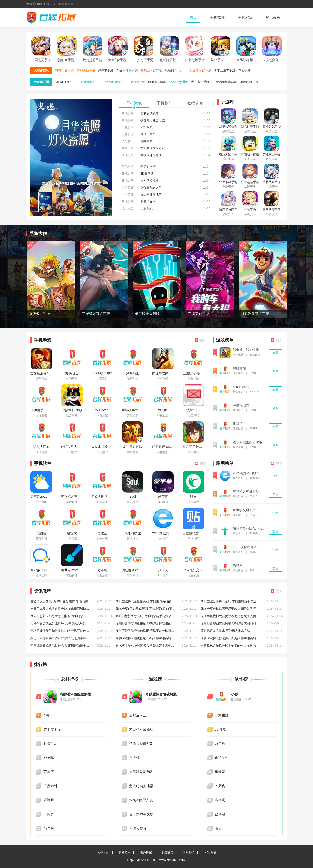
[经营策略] (128, 148)
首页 (193, 18)
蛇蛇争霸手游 (65, 70)
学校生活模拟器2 (152, 148)
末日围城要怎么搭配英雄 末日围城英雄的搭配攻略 (146, 601)
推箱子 (238, 424)
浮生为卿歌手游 (127, 70)
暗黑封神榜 (148, 167)
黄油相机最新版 (226, 82)
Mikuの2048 (241, 387)
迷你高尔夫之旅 (151, 187)
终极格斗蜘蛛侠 (151, 155)
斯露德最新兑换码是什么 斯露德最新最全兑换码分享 (61, 646)
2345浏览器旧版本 (246, 473)
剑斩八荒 (147, 127)
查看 (275, 353)
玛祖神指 (239, 368)
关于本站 (103, 853)
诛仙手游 (244, 70)
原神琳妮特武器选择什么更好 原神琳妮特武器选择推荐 (231, 638)
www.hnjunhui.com (172, 860)
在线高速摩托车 (151, 194)
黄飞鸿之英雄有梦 (246, 492)
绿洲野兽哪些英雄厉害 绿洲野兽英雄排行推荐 (231, 623)
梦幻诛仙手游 (86, 70)
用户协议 (146, 853)
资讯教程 (273, 18)
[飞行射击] (128, 141)
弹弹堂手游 (106, 70)
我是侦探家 (148, 201)
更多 (201, 340)
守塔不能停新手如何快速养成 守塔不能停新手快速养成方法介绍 (61, 631)
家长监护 (125, 853)
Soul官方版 (137, 82)
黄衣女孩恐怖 (150, 113)
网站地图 (210, 853)
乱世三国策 (148, 134)
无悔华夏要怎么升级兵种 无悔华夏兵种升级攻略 (61, 623)
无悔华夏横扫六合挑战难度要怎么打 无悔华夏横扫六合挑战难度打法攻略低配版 (231, 616)
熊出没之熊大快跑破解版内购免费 (249, 350)
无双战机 (147, 208)
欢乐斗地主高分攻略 (247, 442)
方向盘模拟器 (150, 180)
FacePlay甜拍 (178, 82)
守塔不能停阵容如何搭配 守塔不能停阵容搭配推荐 (146, 631)
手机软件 (217, 18)
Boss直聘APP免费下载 (117, 82)
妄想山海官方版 (151, 70)
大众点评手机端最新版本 (203, 82)
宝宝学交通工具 (244, 510)
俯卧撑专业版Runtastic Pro (249, 529)
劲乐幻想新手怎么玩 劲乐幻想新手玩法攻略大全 (146, 616)
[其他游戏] (128, 113)
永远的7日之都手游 (177, 70)
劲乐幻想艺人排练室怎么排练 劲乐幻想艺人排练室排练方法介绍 (61, 616)
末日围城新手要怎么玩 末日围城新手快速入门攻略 (231, 601)
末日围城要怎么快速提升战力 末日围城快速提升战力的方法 (61, 609)
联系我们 (188, 853)
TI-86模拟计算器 (245, 547)
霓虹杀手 (147, 141)
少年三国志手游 (225, 70)
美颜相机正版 (249, 82)
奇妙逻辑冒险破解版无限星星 (78, 694)
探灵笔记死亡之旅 (153, 120)
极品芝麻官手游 (200, 70)
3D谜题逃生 (148, 174)
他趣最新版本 (157, 82)
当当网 (238, 566)
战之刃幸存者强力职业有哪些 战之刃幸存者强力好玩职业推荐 (61, 638)
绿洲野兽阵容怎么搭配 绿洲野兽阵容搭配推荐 (146, 623)
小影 (235, 694)
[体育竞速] (128, 187)
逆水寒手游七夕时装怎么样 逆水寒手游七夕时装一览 (146, 646)
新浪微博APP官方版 (92, 82)
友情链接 (167, 853)
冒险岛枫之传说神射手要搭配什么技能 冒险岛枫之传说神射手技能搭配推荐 (231, 646)
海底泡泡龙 (241, 405)
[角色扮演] (128, 127)
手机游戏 (245, 18)
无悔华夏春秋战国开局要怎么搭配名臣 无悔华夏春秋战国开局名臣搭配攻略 (231, 609)
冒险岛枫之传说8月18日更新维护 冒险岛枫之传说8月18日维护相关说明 (61, 601)
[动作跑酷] (128, 155)
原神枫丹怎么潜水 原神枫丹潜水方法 (225, 631)
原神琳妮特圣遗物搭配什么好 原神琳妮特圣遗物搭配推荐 (146, 638)
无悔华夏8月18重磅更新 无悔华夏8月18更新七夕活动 (146, 609)
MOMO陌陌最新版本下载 (67, 82)
